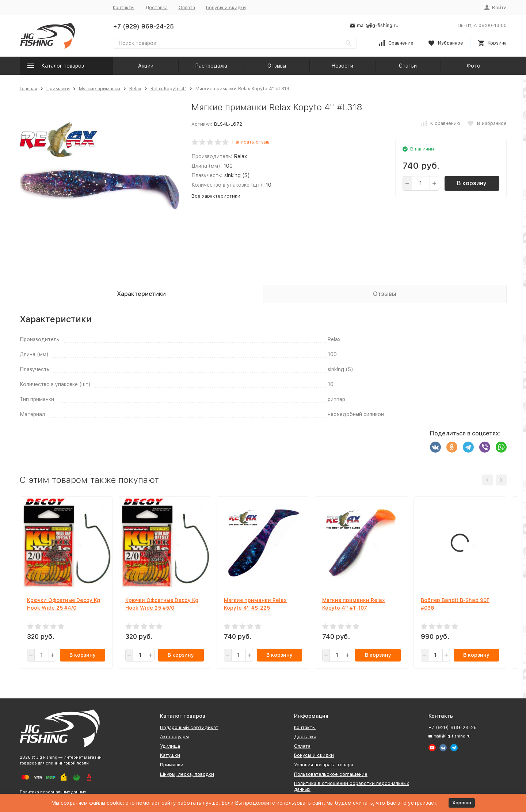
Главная (28, 89)
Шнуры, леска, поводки (187, 774)
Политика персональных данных (53, 792)
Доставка (157, 7)
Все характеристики (216, 196)
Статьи (408, 66)
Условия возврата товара (324, 765)
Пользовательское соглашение (331, 774)
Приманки (58, 89)
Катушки (170, 755)
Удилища (170, 746)
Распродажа (211, 66)
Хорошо (462, 803)
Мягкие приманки (100, 89)
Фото (474, 66)
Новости (342, 66)
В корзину (472, 183)
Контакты (124, 7)
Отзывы (277, 66)
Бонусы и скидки (226, 7)
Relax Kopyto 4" (168, 89)
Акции (146, 66)
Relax (135, 89)
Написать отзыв (251, 142)
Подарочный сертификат (189, 727)
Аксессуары (174, 737)
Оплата (187, 7)
